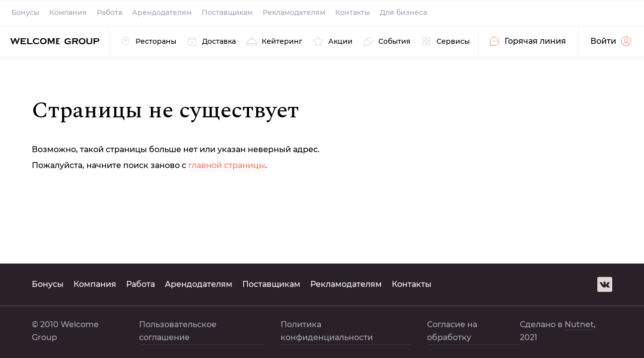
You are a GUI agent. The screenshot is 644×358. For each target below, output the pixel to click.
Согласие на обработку (452, 331)
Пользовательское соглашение (178, 331)
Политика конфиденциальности (327, 331)
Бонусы (25, 12)
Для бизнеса (403, 12)
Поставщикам (227, 12)
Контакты (353, 12)
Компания (68, 12)
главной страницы (227, 165)
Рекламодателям (294, 12)
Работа (109, 12)
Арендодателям (162, 12)
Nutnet (579, 324)
